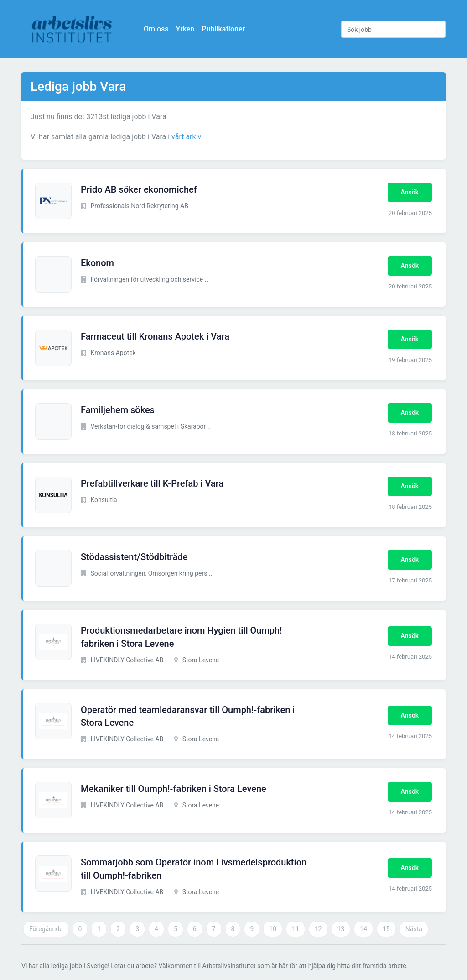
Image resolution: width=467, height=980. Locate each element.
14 (363, 929)
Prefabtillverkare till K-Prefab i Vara (152, 483)
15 (386, 929)
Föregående (46, 929)
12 (318, 929)
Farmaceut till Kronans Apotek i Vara (155, 336)
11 (296, 929)
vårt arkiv (186, 137)
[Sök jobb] (393, 29)
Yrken (185, 29)
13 (341, 929)
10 (273, 929)
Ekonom (97, 263)
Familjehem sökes (118, 410)
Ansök (410, 192)
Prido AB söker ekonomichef (139, 189)
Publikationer (223, 29)
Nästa (414, 929)
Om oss (156, 29)
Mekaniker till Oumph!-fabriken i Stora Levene (174, 789)
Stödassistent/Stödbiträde (134, 557)
